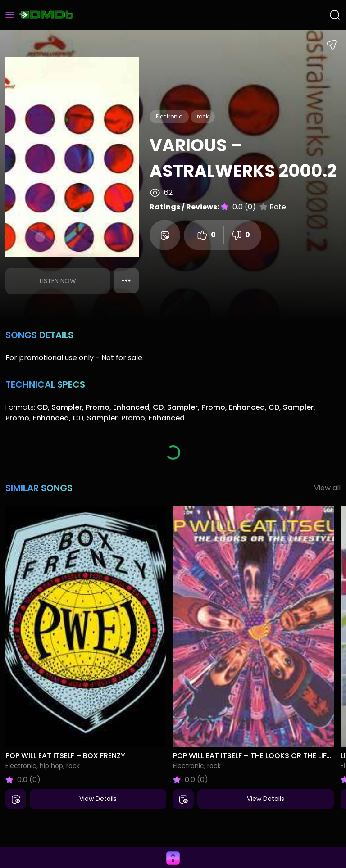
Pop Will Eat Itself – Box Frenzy (65, 756)
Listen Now (58, 281)
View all (327, 488)
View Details (98, 799)
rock (203, 116)
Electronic (169, 116)
